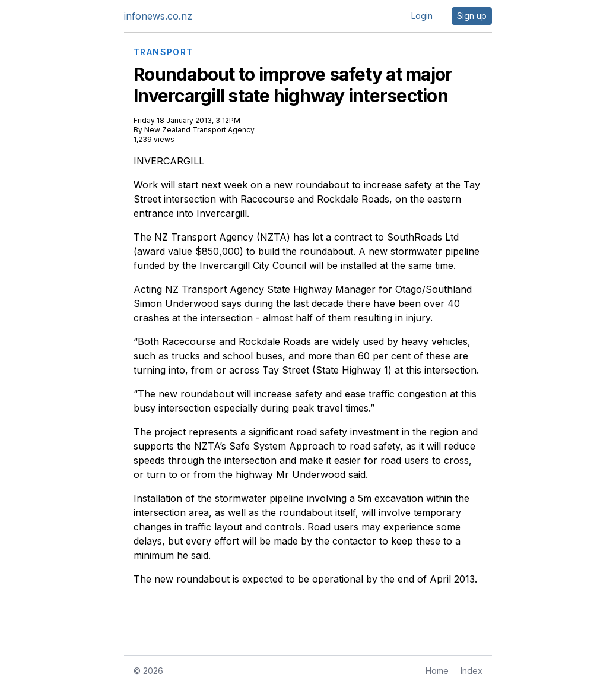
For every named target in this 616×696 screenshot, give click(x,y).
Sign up (472, 16)
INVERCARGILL (169, 161)
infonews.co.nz (158, 16)
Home (437, 671)
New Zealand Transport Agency (199, 130)
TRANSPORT (163, 52)
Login (422, 16)
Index (471, 671)
